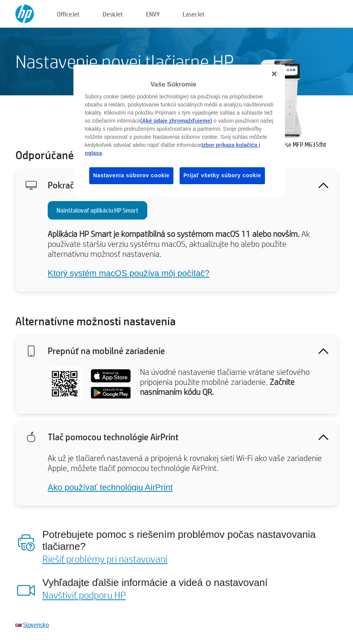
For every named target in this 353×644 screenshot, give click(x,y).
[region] (179, 131)
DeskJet (113, 14)
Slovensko (36, 625)
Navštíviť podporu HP (84, 595)
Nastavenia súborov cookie (131, 175)
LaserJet (194, 14)
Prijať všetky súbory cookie (222, 175)
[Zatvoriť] (274, 74)
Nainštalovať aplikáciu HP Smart (97, 210)
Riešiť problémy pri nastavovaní (105, 559)
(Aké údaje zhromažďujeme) (176, 121)
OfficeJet (68, 14)
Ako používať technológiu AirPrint (110, 487)
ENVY (153, 14)
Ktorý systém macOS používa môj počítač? (129, 273)
